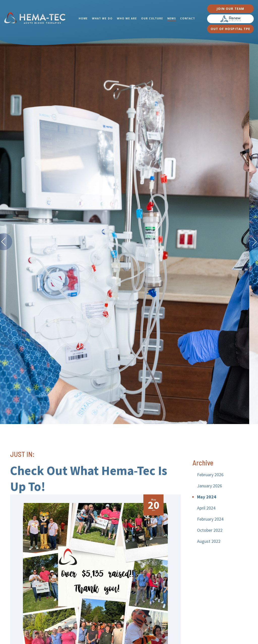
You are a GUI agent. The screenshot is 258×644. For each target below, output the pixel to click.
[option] (129, 231)
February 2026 (210, 475)
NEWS (172, 18)
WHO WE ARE (127, 18)
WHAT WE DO (102, 18)
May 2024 (207, 497)
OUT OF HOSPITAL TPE (230, 29)
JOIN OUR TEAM (230, 9)
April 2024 (206, 508)
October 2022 (210, 530)
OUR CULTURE (152, 18)
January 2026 (209, 486)
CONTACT (188, 18)
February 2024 (210, 519)
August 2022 (209, 541)
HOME (83, 18)
